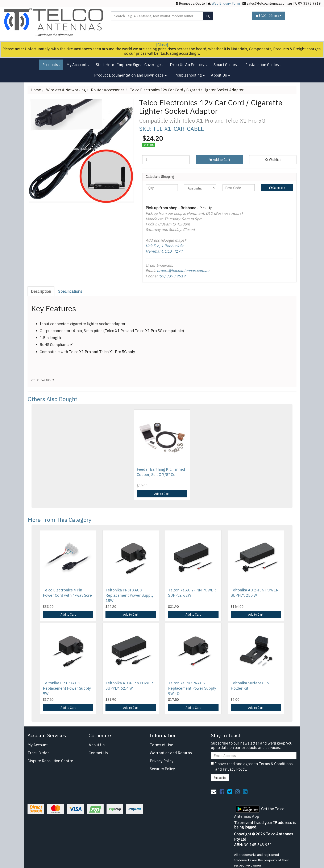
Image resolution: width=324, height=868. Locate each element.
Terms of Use (161, 745)
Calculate (277, 188)
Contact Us (98, 753)
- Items (268, 16)
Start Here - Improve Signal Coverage (130, 65)
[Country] (200, 188)
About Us (220, 75)
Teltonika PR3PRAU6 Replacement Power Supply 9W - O (192, 688)
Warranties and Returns (171, 753)
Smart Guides (227, 65)
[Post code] (239, 188)
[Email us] (214, 791)
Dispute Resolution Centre (50, 761)
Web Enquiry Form (226, 3)
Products (51, 65)
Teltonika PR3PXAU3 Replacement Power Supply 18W (129, 595)
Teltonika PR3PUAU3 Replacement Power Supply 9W (67, 688)
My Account (78, 65)
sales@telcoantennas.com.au (269, 3)
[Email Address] (254, 755)
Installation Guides (264, 65)
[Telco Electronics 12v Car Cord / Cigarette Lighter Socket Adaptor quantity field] (166, 160)
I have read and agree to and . (252, 767)
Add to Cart (219, 160)
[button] (273, 160)
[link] (222, 791)
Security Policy (162, 769)
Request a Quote (192, 3)
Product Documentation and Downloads (130, 75)
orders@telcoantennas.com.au (183, 271)
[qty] (162, 188)
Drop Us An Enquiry (189, 65)
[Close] (162, 45)
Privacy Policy (162, 761)
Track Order (38, 753)
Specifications (70, 291)
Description (41, 291)
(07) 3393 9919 (172, 276)
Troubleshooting (189, 75)
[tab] (41, 292)
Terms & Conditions (276, 764)
